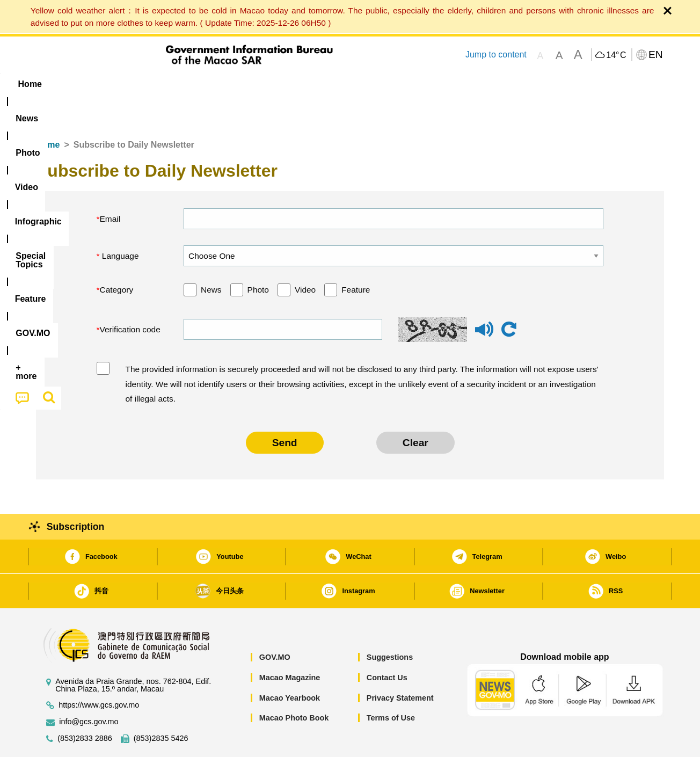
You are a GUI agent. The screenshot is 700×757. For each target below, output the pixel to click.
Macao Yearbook (290, 665)
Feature (356, 257)
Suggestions (390, 624)
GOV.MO (275, 624)
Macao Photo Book (294, 685)
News (211, 257)
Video (305, 257)
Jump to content (496, 54)
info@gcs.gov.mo (89, 689)
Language (119, 223)
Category (117, 257)
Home (48, 112)
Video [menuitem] (196, 84)
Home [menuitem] (58, 84)
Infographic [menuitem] (251, 84)
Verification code (130, 297)
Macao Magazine (290, 645)
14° (616, 55)
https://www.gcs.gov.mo (99, 672)
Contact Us (387, 645)
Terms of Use (391, 685)
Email (110, 186)
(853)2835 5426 (161, 706)
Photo (258, 257)
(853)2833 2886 (85, 706)
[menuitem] (104, 84)
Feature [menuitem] (392, 84)
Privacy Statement (400, 665)
